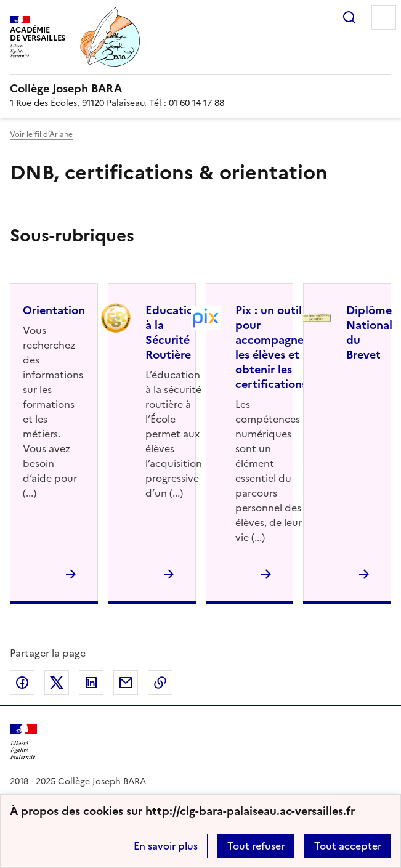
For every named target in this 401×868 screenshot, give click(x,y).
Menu (384, 17)
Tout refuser (256, 846)
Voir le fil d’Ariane (41, 134)
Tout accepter (348, 846)
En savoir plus (166, 846)
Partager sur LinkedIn (91, 683)
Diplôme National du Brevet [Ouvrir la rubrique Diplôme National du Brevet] (369, 332)
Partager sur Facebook (22, 683)
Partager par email (126, 683)
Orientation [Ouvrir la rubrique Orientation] (54, 310)
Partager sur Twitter (57, 683)
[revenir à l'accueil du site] (200, 89)
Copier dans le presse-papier (160, 683)
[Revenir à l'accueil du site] (23, 742)
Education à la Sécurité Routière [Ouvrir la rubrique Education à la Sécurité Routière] (173, 332)
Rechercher (349, 17)
